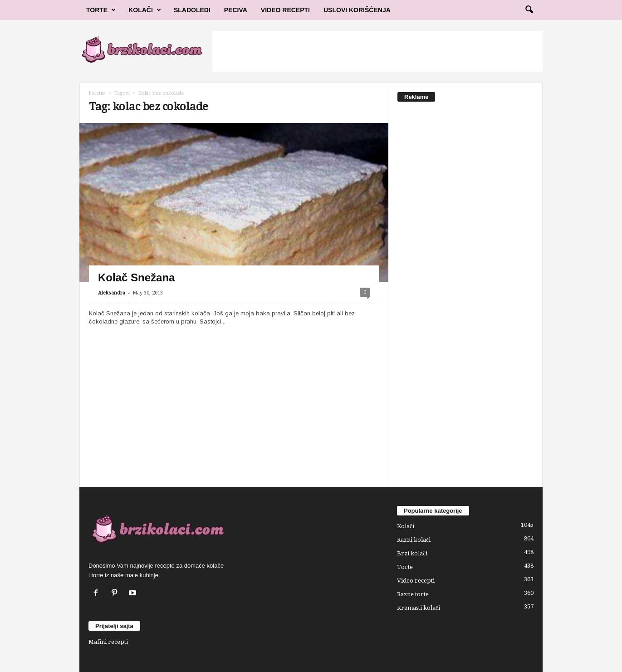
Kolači (145, 10)
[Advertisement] (377, 51)
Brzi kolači (412, 553)
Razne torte (413, 594)
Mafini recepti (108, 642)
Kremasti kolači (419, 608)
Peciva (236, 10)
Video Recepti (285, 10)
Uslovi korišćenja (357, 10)
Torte (101, 10)
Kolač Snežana (136, 277)
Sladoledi (192, 10)
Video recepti (416, 581)
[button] (529, 10)
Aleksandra (112, 293)
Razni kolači (414, 540)
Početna (97, 93)
